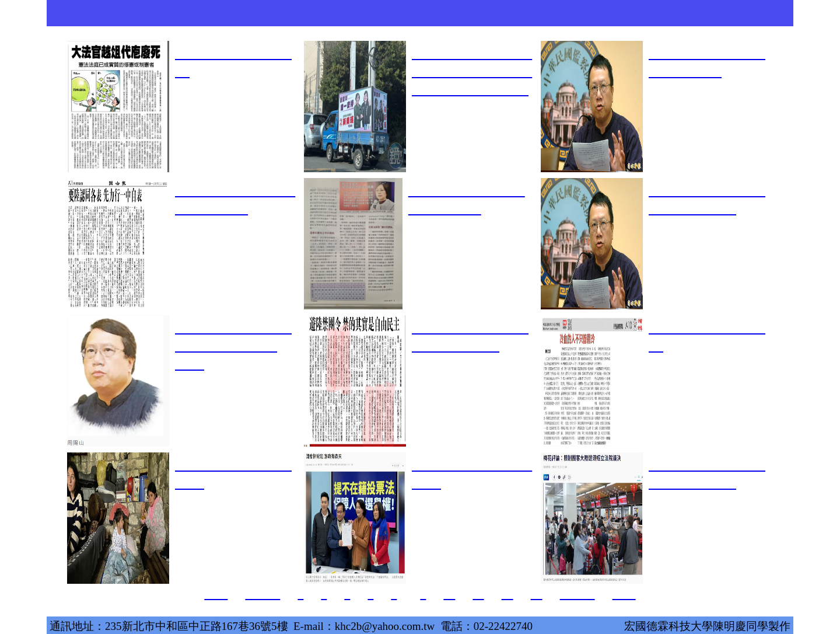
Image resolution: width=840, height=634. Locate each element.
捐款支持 (735, 13)
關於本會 (175, 13)
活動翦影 (525, 13)
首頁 (105, 13)
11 (478, 594)
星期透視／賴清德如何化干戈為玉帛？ (233, 345)
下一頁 (577, 594)
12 (508, 594)
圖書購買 (665, 13)
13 (537, 594)
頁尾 (624, 594)
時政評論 (595, 13)
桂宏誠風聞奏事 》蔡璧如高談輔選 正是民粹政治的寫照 (472, 71)
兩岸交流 (385, 13)
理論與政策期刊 (315, 17)
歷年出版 (455, 13)
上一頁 (262, 594)
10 (449, 594)
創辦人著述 (245, 13)
